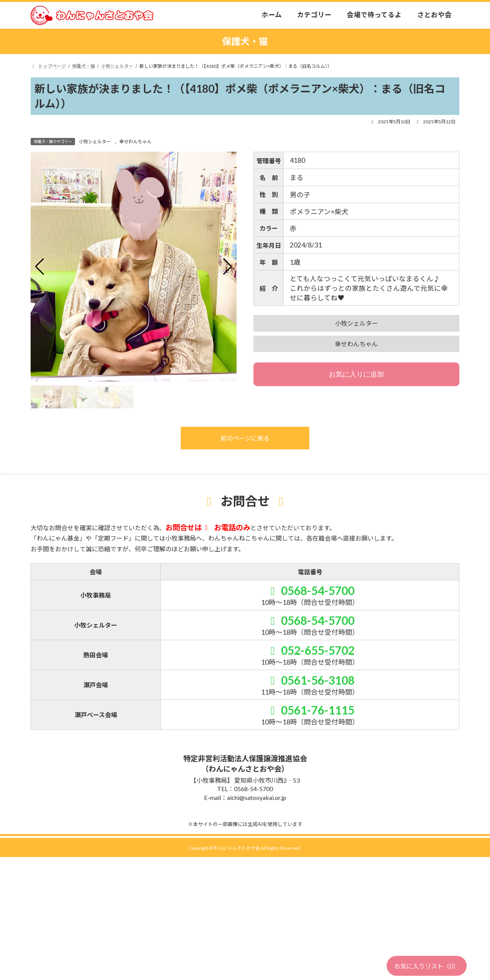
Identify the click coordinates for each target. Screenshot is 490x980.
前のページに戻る (245, 438)
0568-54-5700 (310, 590)
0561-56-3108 (310, 680)
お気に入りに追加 (356, 374)
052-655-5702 (310, 650)
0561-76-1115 (310, 710)
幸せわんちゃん (136, 142)
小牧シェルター (95, 142)
